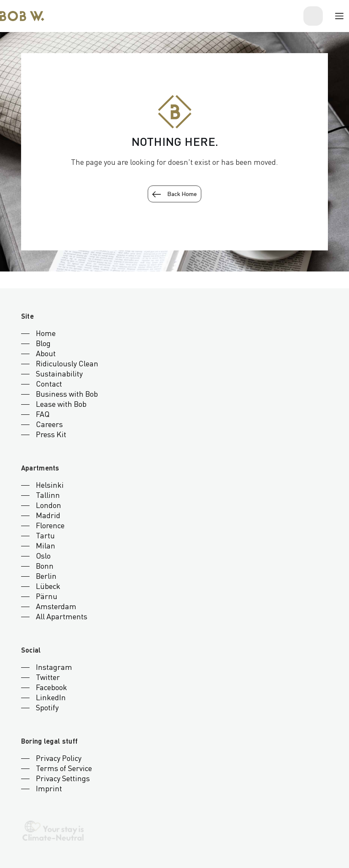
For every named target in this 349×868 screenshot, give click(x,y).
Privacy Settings (63, 779)
